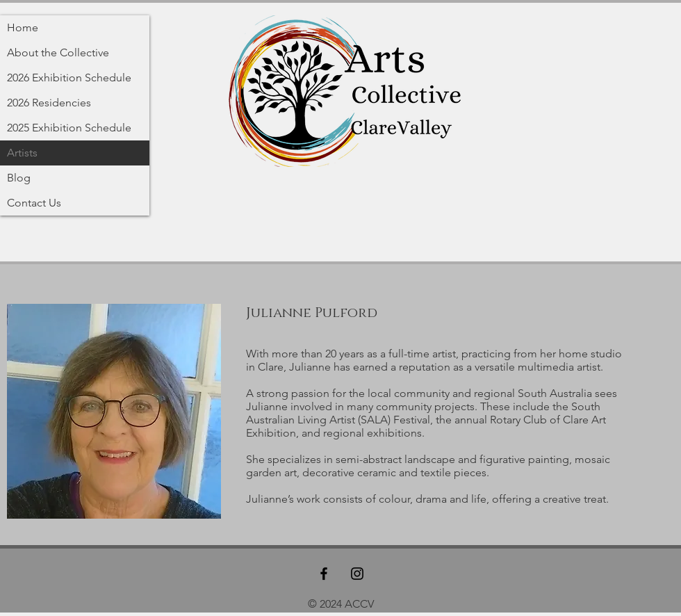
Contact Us (34, 203)
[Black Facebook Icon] (324, 574)
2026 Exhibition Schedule (69, 78)
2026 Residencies (49, 103)
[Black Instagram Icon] (357, 574)
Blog (19, 178)
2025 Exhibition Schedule (69, 128)
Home (23, 27)
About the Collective (58, 52)
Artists (22, 153)
